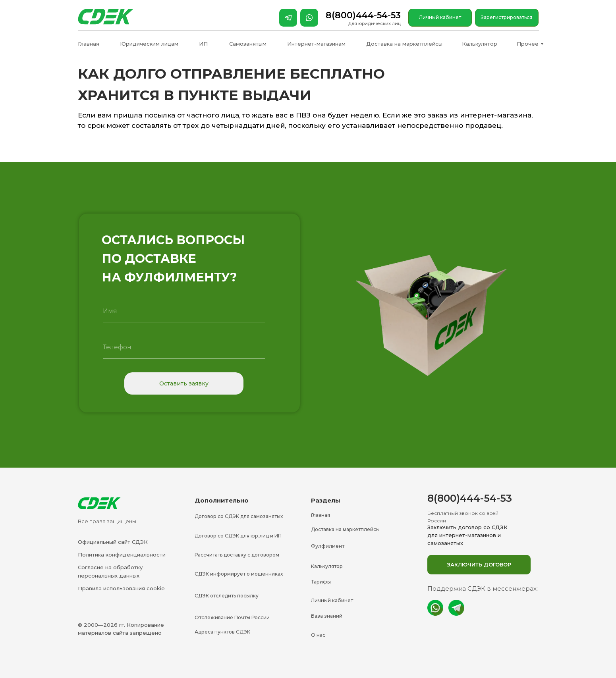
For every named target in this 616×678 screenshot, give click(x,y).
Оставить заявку (184, 383)
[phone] (184, 347)
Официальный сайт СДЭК (113, 542)
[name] (184, 311)
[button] (479, 565)
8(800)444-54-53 (363, 15)
